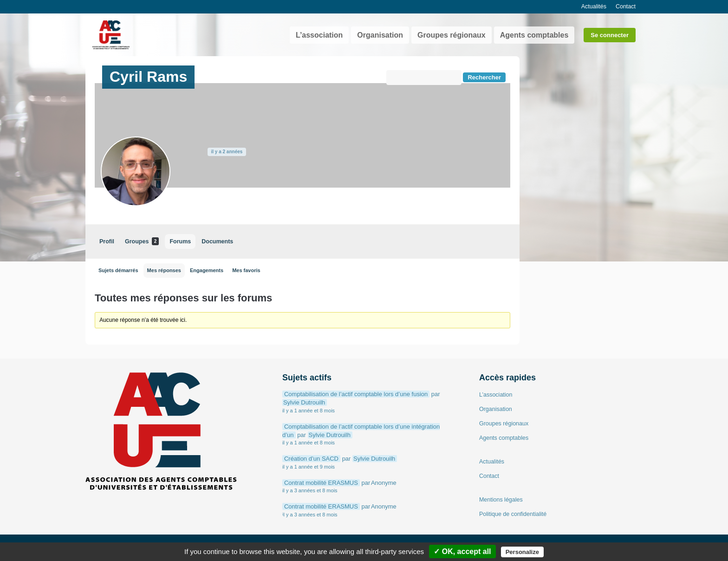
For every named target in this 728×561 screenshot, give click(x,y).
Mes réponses (164, 270)
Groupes (142, 241)
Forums (180, 241)
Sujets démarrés (118, 270)
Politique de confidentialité (513, 514)
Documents (217, 241)
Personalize (522, 552)
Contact (626, 7)
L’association (319, 35)
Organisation (380, 35)
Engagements (207, 270)
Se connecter (610, 35)
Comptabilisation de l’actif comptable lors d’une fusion (356, 394)
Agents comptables (534, 35)
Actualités (594, 7)
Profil (107, 241)
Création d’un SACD (311, 459)
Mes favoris (246, 270)
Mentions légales (501, 500)
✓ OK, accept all (462, 551)
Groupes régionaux (452, 35)
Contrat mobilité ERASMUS (321, 483)
